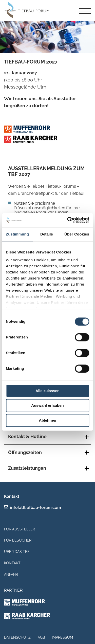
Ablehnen (47, 420)
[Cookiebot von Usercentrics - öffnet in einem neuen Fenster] (68, 220)
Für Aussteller (20, 529)
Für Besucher (18, 540)
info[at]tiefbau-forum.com (36, 508)
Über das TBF (17, 552)
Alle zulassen (48, 391)
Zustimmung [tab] (17, 234)
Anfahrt (12, 574)
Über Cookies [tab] (77, 234)
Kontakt (12, 563)
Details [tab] (47, 234)
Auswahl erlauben (47, 406)
